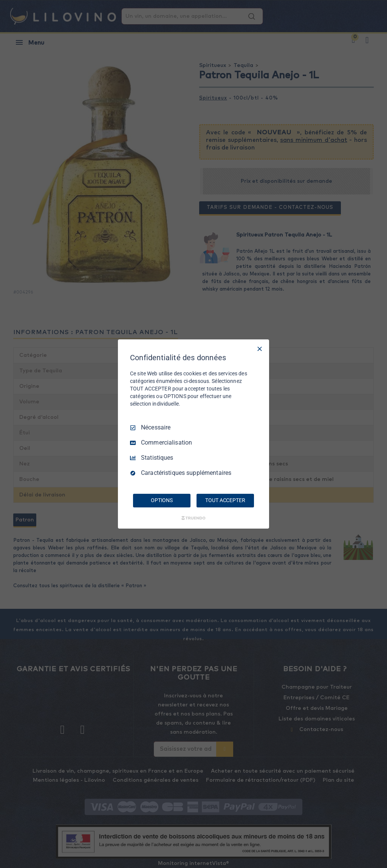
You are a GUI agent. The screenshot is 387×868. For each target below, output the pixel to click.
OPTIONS (162, 500)
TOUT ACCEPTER (225, 500)
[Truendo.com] (193, 518)
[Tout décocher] (260, 349)
